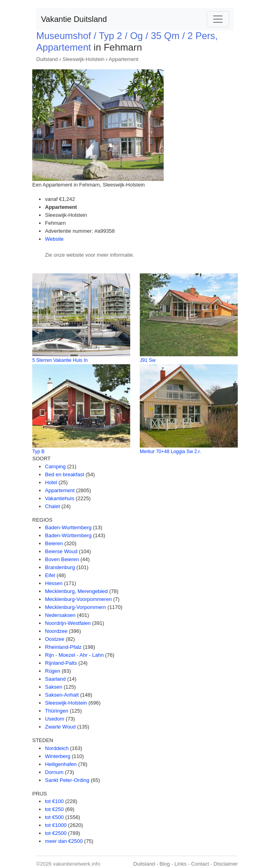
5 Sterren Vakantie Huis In (60, 360)
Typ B (38, 452)
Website (54, 239)
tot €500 (54, 817)
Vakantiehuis (60, 498)
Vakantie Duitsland (74, 19)
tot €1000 (56, 825)
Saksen (54, 687)
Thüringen (57, 711)
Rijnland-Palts (61, 663)
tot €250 (54, 809)
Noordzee (56, 631)
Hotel (51, 482)
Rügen (53, 671)
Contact (200, 864)
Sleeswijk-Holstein (83, 59)
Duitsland (47, 59)
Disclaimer (226, 864)
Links (180, 864)
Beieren (54, 543)
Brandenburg (60, 567)
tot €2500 (56, 833)
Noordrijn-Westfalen (68, 623)
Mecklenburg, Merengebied (76, 591)
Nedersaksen (60, 615)
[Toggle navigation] (218, 19)
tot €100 (54, 801)
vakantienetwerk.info (77, 864)
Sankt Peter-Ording (67, 780)
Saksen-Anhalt (62, 695)
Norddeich (57, 748)
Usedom (55, 719)
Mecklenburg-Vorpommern (75, 607)
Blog (164, 864)
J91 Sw (148, 360)
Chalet (53, 506)
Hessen (54, 583)
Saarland (55, 679)
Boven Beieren (62, 559)
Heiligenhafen (61, 764)
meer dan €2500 (64, 841)
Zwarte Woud (60, 727)
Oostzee (55, 639)
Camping (55, 466)
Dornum (54, 772)
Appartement (123, 59)
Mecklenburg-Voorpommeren (78, 599)
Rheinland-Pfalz (63, 647)
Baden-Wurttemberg (68, 527)
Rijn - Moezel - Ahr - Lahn (74, 655)
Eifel (50, 575)
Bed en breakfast (65, 474)
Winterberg (58, 756)
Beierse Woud (61, 551)
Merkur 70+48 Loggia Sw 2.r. (170, 452)
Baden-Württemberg (68, 535)
